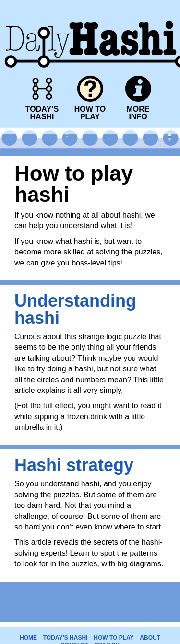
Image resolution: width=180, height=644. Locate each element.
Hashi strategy (74, 465)
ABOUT (150, 638)
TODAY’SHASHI (42, 113)
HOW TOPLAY (90, 113)
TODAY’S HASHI (66, 638)
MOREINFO (138, 113)
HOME (28, 638)
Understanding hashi (75, 309)
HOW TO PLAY (114, 638)
